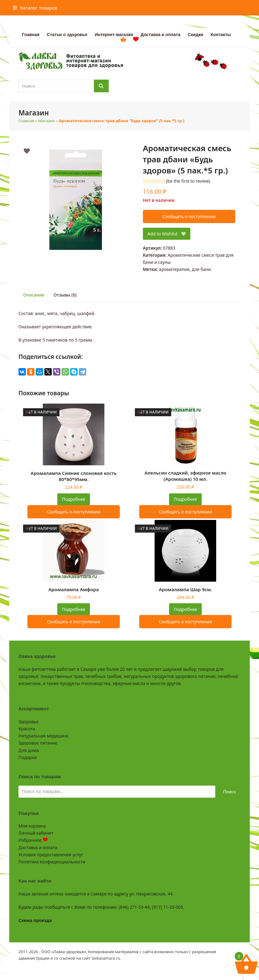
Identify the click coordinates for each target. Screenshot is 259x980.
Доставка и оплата (38, 847)
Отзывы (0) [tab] (65, 295)
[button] (35, 8)
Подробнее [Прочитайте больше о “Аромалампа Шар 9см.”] (185, 609)
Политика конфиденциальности (52, 862)
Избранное (33, 840)
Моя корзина (32, 826)
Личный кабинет (36, 833)
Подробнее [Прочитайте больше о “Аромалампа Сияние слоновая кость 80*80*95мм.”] (74, 499)
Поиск (229, 792)
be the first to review (188, 181)
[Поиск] (101, 86)
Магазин (47, 121)
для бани (201, 269)
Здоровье (28, 722)
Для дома (29, 750)
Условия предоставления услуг (51, 855)
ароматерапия (174, 269)
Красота (27, 729)
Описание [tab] (34, 295)
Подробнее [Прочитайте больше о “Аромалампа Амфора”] (74, 609)
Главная (26, 121)
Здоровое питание (38, 743)
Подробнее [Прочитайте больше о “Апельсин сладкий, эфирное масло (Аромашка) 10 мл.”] (185, 499)
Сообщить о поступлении (189, 216)
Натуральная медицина (43, 736)
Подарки (28, 757)
